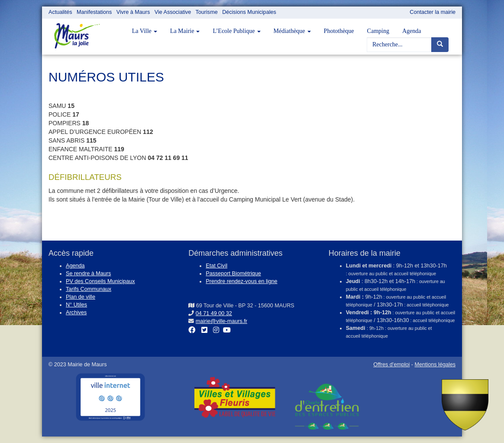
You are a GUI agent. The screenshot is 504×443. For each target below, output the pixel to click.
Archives (76, 313)
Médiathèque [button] (292, 31)
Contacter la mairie (433, 12)
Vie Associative (173, 12)
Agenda (412, 31)
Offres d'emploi (391, 365)
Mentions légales (435, 365)
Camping (378, 31)
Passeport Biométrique (233, 274)
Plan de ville (81, 297)
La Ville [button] (145, 31)
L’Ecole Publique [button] (236, 31)
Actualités (60, 12)
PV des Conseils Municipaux (100, 281)
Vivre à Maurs (133, 12)
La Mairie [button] (185, 31)
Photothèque (339, 31)
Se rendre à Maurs (88, 274)
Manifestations (94, 12)
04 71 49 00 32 (214, 313)
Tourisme (207, 12)
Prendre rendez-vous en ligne (241, 281)
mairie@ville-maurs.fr (221, 321)
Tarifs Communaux (89, 289)
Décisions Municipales (249, 12)
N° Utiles (76, 305)
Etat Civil (216, 266)
